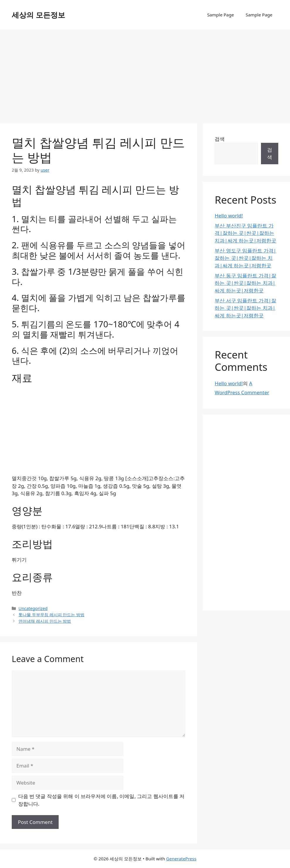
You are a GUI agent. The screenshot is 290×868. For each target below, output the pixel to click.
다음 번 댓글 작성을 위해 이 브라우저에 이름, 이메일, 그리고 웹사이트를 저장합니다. (101, 800)
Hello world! (229, 216)
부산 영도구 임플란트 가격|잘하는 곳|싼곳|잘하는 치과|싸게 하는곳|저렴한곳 (245, 258)
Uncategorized (33, 608)
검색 (220, 139)
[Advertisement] (145, 73)
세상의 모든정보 (38, 15)
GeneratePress (181, 859)
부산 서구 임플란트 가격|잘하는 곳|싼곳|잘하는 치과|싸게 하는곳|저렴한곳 (245, 308)
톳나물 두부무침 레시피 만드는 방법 (51, 615)
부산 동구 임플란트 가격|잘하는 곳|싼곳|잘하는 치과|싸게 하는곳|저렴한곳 (245, 283)
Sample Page (220, 15)
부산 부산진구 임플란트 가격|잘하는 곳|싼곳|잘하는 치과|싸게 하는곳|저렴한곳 (245, 233)
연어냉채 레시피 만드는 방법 (45, 621)
